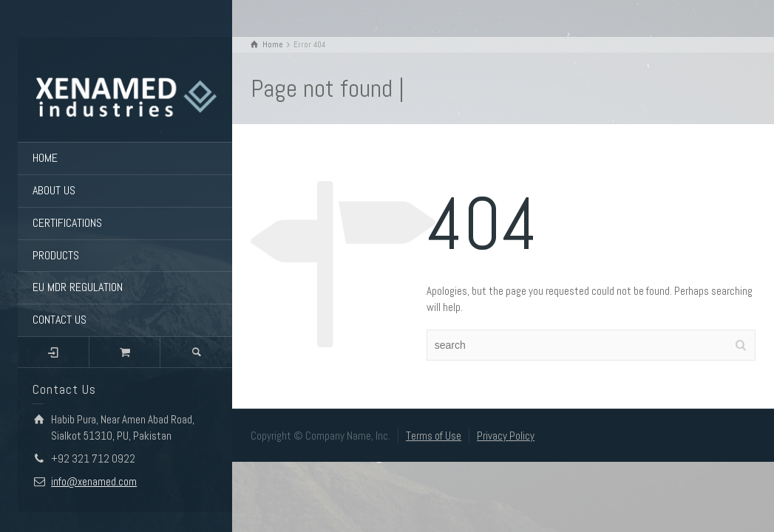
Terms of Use (434, 436)
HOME (45, 158)
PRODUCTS (56, 255)
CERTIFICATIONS (67, 223)
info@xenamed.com (94, 481)
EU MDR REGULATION (78, 287)
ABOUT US (54, 190)
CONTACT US (60, 320)
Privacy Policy (506, 436)
